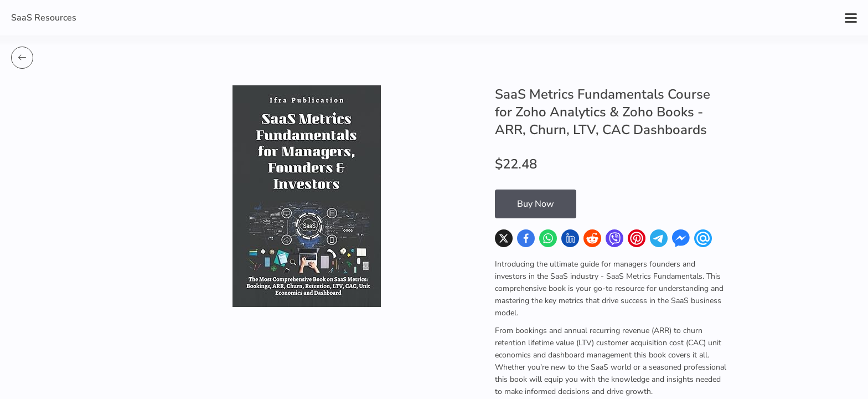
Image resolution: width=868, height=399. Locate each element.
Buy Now (536, 204)
